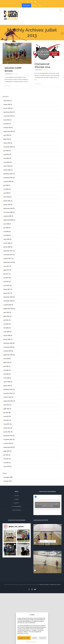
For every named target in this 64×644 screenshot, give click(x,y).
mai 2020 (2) (7, 155)
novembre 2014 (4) (9, 393)
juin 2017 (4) (7, 274)
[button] (10, 536)
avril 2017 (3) (7, 282)
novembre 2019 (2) (9, 178)
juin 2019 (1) (7, 185)
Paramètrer (43, 638)
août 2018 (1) (7, 224)
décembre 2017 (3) (9, 251)
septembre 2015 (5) (9, 355)
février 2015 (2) (8, 382)
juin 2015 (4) (7, 366)
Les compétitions (17, 506)
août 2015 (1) (7, 359)
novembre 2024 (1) (9, 116)
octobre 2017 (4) (8, 259)
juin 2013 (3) (7, 455)
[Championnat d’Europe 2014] (47, 51)
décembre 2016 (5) (9, 297)
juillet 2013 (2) (7, 451)
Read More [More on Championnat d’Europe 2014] (38, 84)
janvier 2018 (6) (8, 247)
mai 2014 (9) (7, 416)
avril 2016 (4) (7, 328)
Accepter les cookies (24, 638)
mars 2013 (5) (7, 466)
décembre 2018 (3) (9, 208)
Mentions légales (44, 585)
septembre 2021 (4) (9, 131)
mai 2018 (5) (7, 232)
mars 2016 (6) (8, 332)
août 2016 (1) (7, 312)
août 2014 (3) (7, 405)
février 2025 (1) (8, 104)
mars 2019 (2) (7, 197)
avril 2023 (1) (7, 124)
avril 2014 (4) (7, 420)
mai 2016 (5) (7, 324)
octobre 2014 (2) (8, 397)
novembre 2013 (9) (9, 440)
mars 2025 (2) (8, 101)
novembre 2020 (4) (9, 147)
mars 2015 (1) (7, 378)
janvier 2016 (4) (8, 339)
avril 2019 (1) (7, 193)
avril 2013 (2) (7, 463)
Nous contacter (17, 510)
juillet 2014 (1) (7, 409)
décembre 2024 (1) (9, 112)
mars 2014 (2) (8, 424)
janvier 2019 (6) (8, 205)
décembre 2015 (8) (9, 343)
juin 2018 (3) (7, 228)
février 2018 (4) (8, 243)
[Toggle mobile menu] (61, 10)
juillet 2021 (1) (7, 139)
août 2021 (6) (7, 135)
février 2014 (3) (8, 428)
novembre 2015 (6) (9, 347)
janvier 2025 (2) (8, 108)
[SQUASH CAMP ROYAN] (17, 53)
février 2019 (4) (8, 201)
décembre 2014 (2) (9, 390)
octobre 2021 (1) (8, 128)
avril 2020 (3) (7, 158)
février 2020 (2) (8, 166)
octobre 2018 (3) (8, 216)
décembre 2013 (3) (9, 436)
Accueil (17, 496)
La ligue (17, 499)
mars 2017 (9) (8, 286)
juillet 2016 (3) (7, 316)
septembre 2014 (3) (9, 401)
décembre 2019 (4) (9, 174)
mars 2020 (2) (8, 162)
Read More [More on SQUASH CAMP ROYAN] (8, 86)
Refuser (35, 638)
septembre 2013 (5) (9, 447)
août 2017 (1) (7, 266)
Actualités (15, 74)
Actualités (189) (8, 477)
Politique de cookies (31, 642)
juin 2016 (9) (7, 320)
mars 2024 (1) (8, 120)
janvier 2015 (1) (8, 386)
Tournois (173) (8, 481)
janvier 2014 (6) (8, 432)
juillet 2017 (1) (7, 270)
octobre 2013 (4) (8, 443)
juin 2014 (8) (7, 413)
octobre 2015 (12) (8, 351)
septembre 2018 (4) (9, 220)
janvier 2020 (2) (8, 170)
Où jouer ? (17, 503)
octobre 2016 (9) (8, 305)
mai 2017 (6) (7, 278)
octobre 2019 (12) (8, 182)
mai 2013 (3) (7, 459)
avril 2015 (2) (7, 374)
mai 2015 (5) (7, 370)
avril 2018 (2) (7, 235)
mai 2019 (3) (7, 189)
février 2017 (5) (8, 289)
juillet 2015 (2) (7, 362)
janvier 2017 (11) (8, 293)
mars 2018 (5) (7, 239)
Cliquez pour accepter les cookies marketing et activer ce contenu (47, 505)
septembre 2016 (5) (9, 309)
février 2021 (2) (8, 143)
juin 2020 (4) (7, 151)
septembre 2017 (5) (9, 262)
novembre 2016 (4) (9, 301)
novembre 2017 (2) (9, 255)
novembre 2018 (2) (9, 212)
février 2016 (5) (8, 336)
